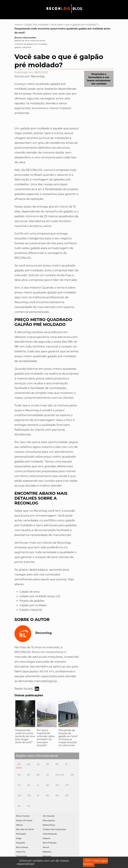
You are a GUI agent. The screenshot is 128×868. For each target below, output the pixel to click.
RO (57, 795)
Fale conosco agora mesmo (95, 862)
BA (38, 775)
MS (19, 795)
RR (67, 795)
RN (47, 795)
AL (38, 785)
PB (29, 795)
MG (29, 764)
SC (66, 764)
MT (67, 785)
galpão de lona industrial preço (30, 40)
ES (38, 764)
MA (57, 785)
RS (19, 775)
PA (19, 785)
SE (19, 806)
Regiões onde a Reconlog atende (37, 756)
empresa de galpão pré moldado (31, 44)
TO (28, 806)
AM (72, 775)
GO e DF (60, 775)
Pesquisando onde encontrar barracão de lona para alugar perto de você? (25, 736)
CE (48, 775)
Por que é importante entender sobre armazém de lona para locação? (46, 738)
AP (47, 785)
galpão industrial (23, 47)
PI (38, 795)
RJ (19, 764)
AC (29, 785)
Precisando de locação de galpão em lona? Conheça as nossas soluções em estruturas (68, 738)
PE (29, 775)
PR (57, 764)
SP (48, 764)
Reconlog (38, 76)
